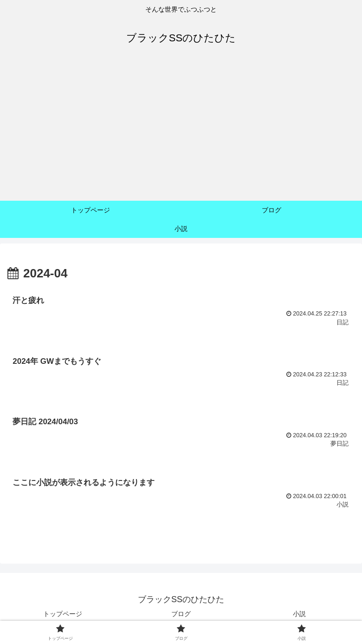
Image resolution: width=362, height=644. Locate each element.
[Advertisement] (181, 131)
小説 (299, 614)
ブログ (181, 614)
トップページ (63, 614)
